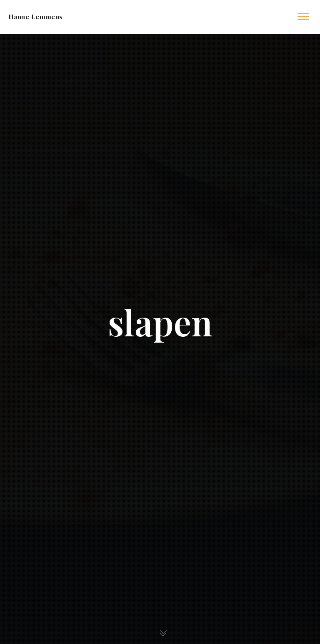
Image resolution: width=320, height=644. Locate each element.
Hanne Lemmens (36, 17)
